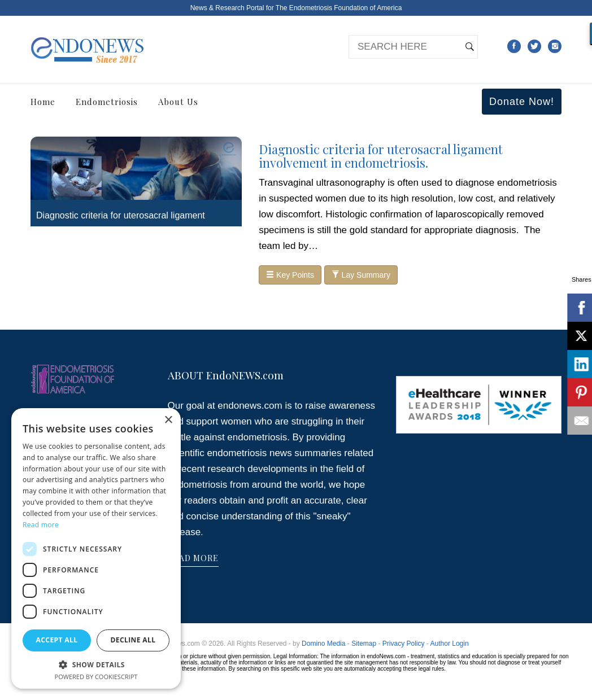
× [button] (168, 420)
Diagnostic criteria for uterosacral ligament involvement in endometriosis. (381, 156)
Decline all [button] (133, 640)
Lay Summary (361, 275)
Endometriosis (107, 102)
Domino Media (323, 644)
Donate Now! (522, 102)
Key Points (290, 275)
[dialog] (96, 548)
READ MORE (193, 558)
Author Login (450, 644)
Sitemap (364, 644)
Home (43, 102)
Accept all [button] (57, 640)
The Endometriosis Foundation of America (339, 8)
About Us (178, 102)
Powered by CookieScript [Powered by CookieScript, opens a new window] (96, 677)
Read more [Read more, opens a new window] (41, 525)
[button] (96, 664)
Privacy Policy (404, 644)
